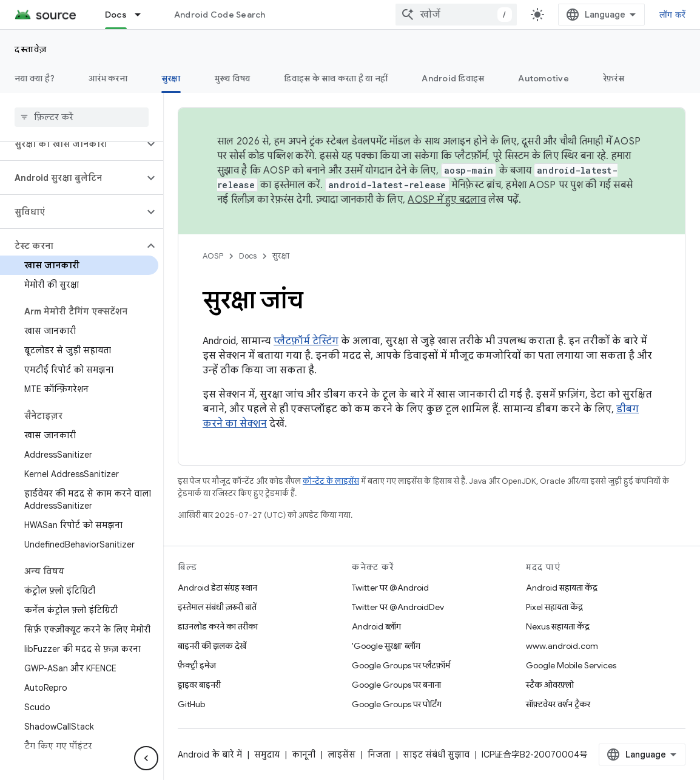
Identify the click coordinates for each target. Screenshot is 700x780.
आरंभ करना (108, 78)
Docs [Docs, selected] (116, 15)
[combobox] (456, 15)
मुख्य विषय (233, 78)
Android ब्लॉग (376, 626)
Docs (248, 256)
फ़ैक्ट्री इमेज (197, 665)
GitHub (191, 704)
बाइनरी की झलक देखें (212, 646)
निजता (379, 755)
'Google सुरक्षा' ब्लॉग (386, 646)
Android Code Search (220, 15)
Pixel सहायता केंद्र (554, 607)
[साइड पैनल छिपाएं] (146, 758)
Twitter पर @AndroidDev (398, 607)
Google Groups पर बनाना (396, 685)
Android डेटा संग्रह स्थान (217, 588)
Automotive (544, 78)
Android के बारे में (210, 755)
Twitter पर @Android (390, 588)
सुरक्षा (281, 256)
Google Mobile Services (571, 665)
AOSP (213, 256)
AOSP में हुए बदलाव (447, 200)
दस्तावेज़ (31, 49)
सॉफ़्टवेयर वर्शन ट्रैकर (558, 704)
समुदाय (267, 755)
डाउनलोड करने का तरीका (218, 626)
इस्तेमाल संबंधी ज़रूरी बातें (217, 607)
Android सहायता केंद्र (562, 588)
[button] (72, 144)
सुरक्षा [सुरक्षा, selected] (171, 78)
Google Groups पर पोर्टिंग (397, 704)
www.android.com (562, 646)
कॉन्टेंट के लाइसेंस (331, 481)
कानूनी (304, 755)
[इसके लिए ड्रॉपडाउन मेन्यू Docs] (143, 15)
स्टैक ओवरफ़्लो (550, 685)
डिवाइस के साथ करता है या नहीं (336, 78)
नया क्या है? (35, 78)
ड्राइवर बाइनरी (199, 685)
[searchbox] (82, 117)
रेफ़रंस (614, 78)
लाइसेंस (342, 755)
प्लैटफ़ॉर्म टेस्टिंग (306, 341)
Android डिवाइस (453, 78)
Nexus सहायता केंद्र (558, 626)
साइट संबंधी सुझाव (436, 755)
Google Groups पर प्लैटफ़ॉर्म (401, 665)
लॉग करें (672, 15)
